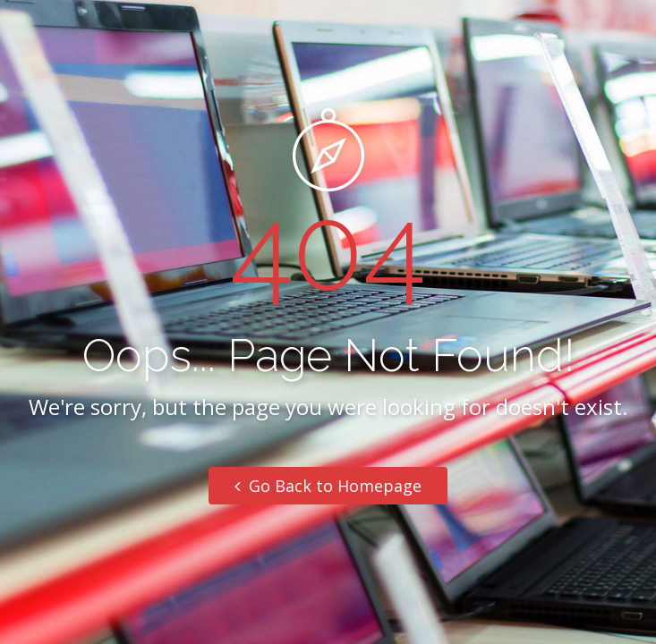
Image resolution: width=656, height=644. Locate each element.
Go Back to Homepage (328, 486)
